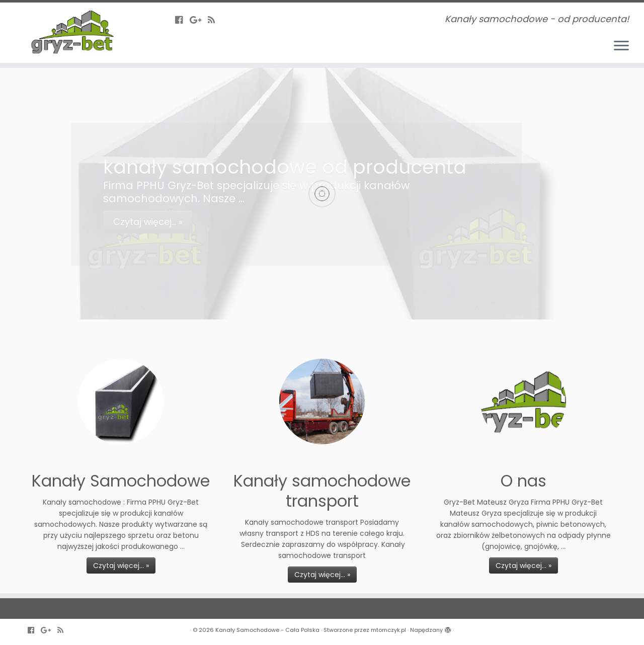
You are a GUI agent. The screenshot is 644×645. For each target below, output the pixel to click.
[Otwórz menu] (621, 46)
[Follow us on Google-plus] (199, 20)
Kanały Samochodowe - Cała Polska (267, 630)
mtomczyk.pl (388, 630)
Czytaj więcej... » (121, 566)
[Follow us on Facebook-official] (182, 20)
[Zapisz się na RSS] (215, 20)
